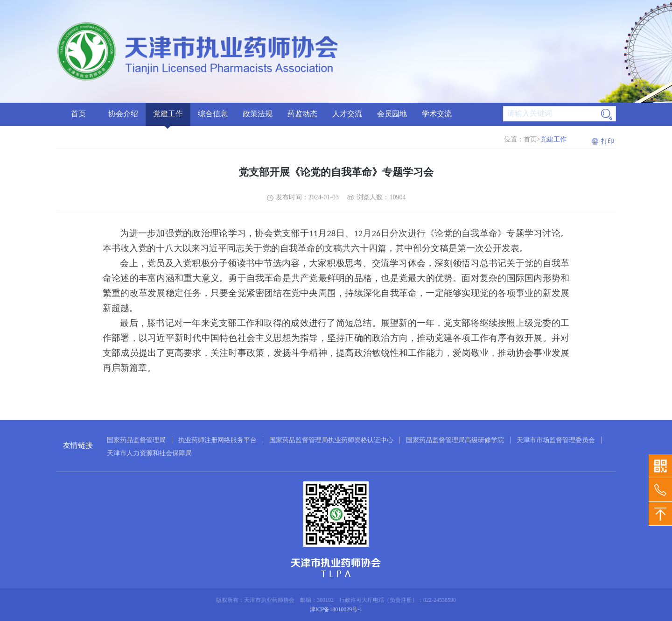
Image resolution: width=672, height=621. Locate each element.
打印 (608, 141)
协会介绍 (123, 114)
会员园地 (392, 114)
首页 (78, 114)
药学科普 (482, 132)
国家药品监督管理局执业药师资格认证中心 (331, 440)
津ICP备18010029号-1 (336, 609)
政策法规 (258, 114)
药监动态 (302, 114)
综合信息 (213, 114)
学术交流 (437, 114)
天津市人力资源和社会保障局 (149, 453)
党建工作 (168, 114)
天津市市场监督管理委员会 (556, 440)
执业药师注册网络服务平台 (217, 440)
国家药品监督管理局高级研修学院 (455, 440)
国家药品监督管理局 (136, 440)
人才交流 (347, 114)
